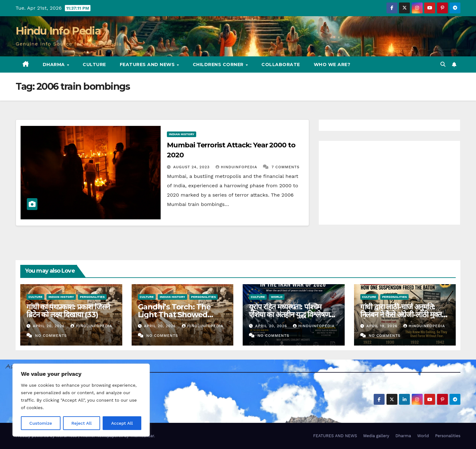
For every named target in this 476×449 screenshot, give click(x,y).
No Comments (51, 336)
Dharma (55, 64)
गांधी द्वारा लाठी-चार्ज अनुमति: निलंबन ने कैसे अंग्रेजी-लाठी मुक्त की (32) (401, 315)
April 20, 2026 (49, 326)
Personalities (92, 297)
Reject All (82, 423)
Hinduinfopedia (237, 167)
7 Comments (285, 167)
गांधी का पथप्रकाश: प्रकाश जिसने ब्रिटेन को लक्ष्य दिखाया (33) (68, 311)
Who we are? (332, 64)
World (277, 297)
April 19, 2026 (383, 326)
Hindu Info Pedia (58, 31)
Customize (41, 423)
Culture (94, 64)
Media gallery (376, 436)
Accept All (122, 423)
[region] (81, 400)
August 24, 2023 (192, 167)
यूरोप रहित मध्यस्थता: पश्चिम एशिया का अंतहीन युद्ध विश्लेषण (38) (289, 315)
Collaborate (281, 64)
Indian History (182, 134)
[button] (443, 64)
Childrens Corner (219, 64)
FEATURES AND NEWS (148, 64)
